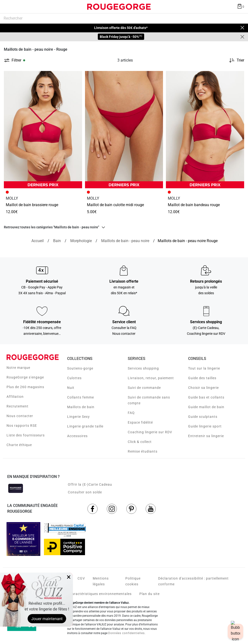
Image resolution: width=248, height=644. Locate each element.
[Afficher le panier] (241, 6)
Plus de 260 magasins (25, 387)
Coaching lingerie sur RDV (150, 432)
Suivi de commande (144, 388)
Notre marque (18, 368)
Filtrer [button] (16, 60)
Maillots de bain (81, 407)
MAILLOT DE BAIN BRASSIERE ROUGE (32, 205)
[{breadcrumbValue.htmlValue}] (125, 241)
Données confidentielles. (127, 633)
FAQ (131, 413)
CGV (81, 578)
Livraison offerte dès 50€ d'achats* (121, 28)
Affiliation (15, 397)
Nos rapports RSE (22, 426)
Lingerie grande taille (85, 426)
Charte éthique (19, 445)
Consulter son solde (85, 492)
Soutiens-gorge (80, 368)
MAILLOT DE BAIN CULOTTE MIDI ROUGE (115, 205)
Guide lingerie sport (205, 426)
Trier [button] (240, 60)
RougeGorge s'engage (25, 377)
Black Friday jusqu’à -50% (121, 37)
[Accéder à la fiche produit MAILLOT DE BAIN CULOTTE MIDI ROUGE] (124, 130)
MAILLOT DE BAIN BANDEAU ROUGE (194, 205)
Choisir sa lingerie (203, 388)
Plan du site (149, 594)
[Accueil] (38, 241)
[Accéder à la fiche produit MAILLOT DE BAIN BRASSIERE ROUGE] (43, 129)
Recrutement (18, 406)
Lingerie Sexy (78, 417)
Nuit (71, 388)
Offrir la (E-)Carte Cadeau (90, 484)
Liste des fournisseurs (26, 435)
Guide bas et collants (206, 397)
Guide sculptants (203, 417)
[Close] (242, 28)
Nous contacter (20, 416)
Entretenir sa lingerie (206, 436)
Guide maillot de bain (206, 407)
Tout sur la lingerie (204, 368)
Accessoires (77, 436)
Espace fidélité (140, 422)
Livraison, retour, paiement (151, 378)
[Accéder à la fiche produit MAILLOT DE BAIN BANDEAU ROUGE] (205, 129)
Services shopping (143, 368)
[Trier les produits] (235, 60)
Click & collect (140, 442)
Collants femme (81, 397)
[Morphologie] (81, 241)
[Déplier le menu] (8, 7)
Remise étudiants (143, 451)
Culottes (74, 378)
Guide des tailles (202, 378)
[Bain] (57, 241)
